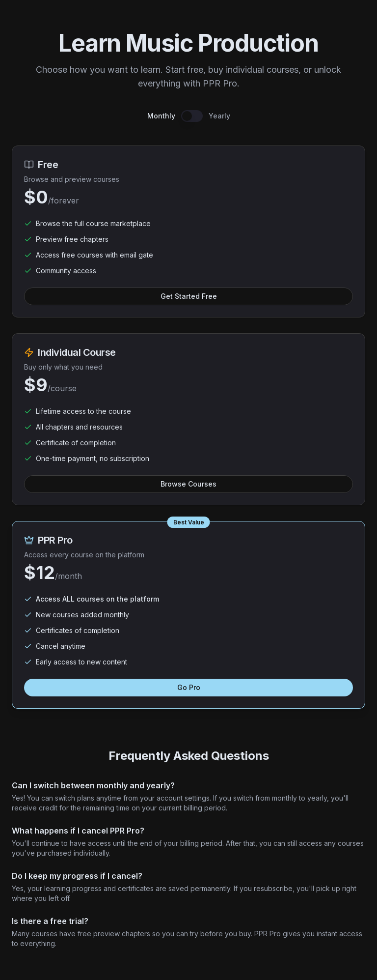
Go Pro (189, 687)
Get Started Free (189, 296)
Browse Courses (188, 484)
